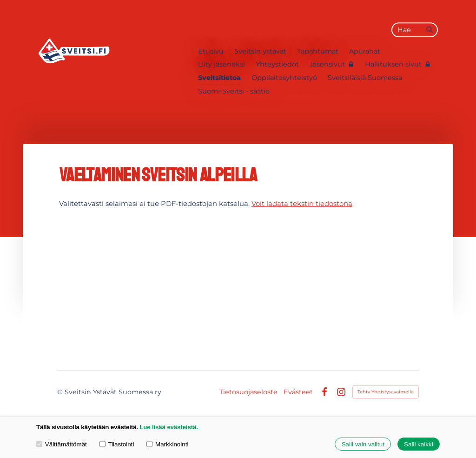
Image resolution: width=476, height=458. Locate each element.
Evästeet (298, 392)
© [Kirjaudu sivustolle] (61, 392)
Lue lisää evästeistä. (169, 427)
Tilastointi (117, 444)
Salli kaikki (419, 444)
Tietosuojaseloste (248, 392)
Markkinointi (167, 444)
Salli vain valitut (363, 444)
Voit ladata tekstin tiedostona (302, 204)
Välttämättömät (62, 444)
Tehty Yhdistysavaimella (386, 392)
